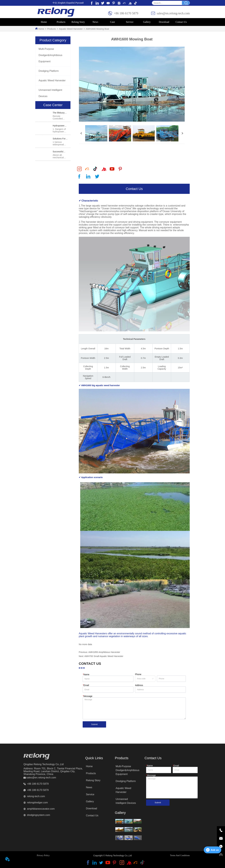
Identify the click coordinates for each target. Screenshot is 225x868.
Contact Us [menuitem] (181, 22)
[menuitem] (61, 22)
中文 (55, 3)
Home (41, 29)
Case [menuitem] (112, 22)
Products (51, 29)
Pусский (80, 3)
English (62, 3)
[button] (61, 22)
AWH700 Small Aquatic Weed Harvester (104, 656)
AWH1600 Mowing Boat (97, 29)
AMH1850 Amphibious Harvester (104, 652)
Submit (94, 724)
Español (70, 3)
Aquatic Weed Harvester (71, 29)
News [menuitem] (95, 22)
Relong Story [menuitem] (78, 22)
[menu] (113, 22)
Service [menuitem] (130, 22)
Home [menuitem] (44, 22)
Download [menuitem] (164, 22)
